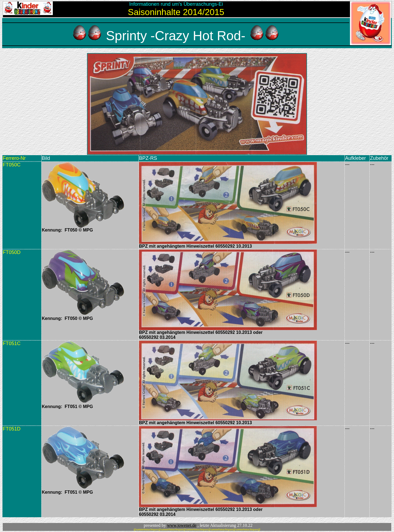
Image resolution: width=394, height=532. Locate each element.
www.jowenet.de (182, 525)
